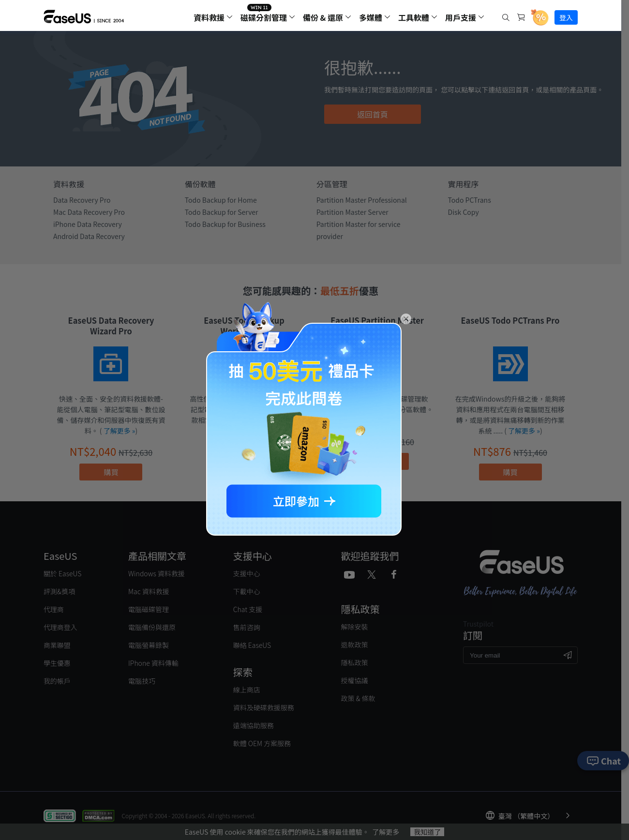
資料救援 (209, 17)
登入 (566, 17)
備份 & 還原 (323, 17)
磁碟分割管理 (264, 17)
